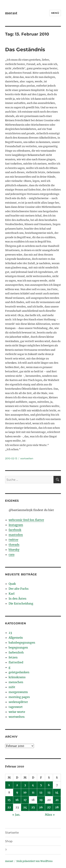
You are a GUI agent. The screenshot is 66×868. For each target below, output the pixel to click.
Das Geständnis (25, 49)
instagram (16, 525)
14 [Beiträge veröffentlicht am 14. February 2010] (57, 792)
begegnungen (18, 647)
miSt (12, 687)
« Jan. (16, 815)
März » (50, 815)
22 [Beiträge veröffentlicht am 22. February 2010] (9, 807)
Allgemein (16, 638)
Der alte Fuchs (19, 589)
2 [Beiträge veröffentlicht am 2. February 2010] (17, 785)
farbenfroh (16, 652)
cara (12, 555)
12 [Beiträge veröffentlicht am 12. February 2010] (41, 792)
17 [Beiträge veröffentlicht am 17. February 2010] (25, 800)
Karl (12, 594)
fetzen (13, 657)
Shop (9, 841)
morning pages (19, 697)
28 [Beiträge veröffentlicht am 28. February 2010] (57, 807)
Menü (55, 13)
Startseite (12, 833)
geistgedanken (19, 672)
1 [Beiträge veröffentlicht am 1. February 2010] (9, 785)
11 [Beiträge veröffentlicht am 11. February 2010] (33, 792)
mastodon (16, 535)
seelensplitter (18, 702)
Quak (12, 584)
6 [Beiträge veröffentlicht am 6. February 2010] (49, 785)
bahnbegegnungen (22, 643)
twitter (13, 540)
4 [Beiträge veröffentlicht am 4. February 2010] (33, 785)
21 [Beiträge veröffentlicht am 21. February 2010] (57, 800)
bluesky (14, 550)
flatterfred (16, 662)
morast (11, 13)
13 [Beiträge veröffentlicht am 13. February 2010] (49, 792)
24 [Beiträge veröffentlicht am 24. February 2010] (25, 807)
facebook (15, 530)
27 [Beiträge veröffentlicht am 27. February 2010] (49, 807)
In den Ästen (18, 599)
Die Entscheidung (21, 603)
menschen (16, 682)
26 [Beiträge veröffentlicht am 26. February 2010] (41, 807)
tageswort (16, 707)
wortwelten (27, 458)
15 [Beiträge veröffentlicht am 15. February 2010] (9, 800)
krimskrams (17, 677)
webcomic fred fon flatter (26, 520)
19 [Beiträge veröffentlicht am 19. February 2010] (41, 800)
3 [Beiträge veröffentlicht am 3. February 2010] (25, 785)
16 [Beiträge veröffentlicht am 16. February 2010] (17, 800)
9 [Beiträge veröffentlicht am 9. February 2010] (17, 792)
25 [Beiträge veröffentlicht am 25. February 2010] (33, 807)
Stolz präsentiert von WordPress (34, 861)
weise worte (17, 712)
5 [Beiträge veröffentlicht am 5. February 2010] (41, 785)
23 (10, 633)
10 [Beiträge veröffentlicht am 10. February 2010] (25, 792)
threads (14, 545)
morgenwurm (18, 692)
